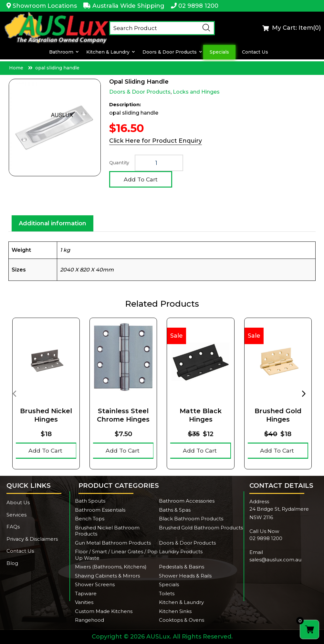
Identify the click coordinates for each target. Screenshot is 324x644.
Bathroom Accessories (187, 501)
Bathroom (61, 52)
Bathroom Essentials (100, 510)
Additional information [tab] (52, 223)
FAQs (13, 527)
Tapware (86, 593)
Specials (219, 52)
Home (16, 68)
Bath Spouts (90, 501)
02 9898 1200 (198, 6)
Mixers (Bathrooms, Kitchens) (111, 567)
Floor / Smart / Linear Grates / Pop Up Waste (116, 555)
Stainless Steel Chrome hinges (123, 415)
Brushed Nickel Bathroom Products (107, 531)
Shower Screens (95, 584)
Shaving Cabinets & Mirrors (107, 576)
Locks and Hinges (196, 92)
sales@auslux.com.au (275, 560)
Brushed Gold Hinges (278, 415)
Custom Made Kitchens (104, 611)
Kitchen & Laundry (108, 52)
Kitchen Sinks (175, 611)
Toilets (167, 593)
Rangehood (89, 620)
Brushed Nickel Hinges (46, 415)
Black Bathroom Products (191, 519)
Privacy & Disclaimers (32, 539)
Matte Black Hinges (201, 415)
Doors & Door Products (169, 52)
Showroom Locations (45, 6)
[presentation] (14, 393)
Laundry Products (181, 552)
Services (16, 515)
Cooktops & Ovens (182, 620)
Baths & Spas (175, 510)
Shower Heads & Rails (185, 576)
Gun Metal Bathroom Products (113, 543)
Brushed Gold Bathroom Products (201, 528)
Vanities (84, 602)
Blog (12, 563)
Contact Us (255, 52)
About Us (18, 502)
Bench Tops (90, 519)
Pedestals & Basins (182, 567)
